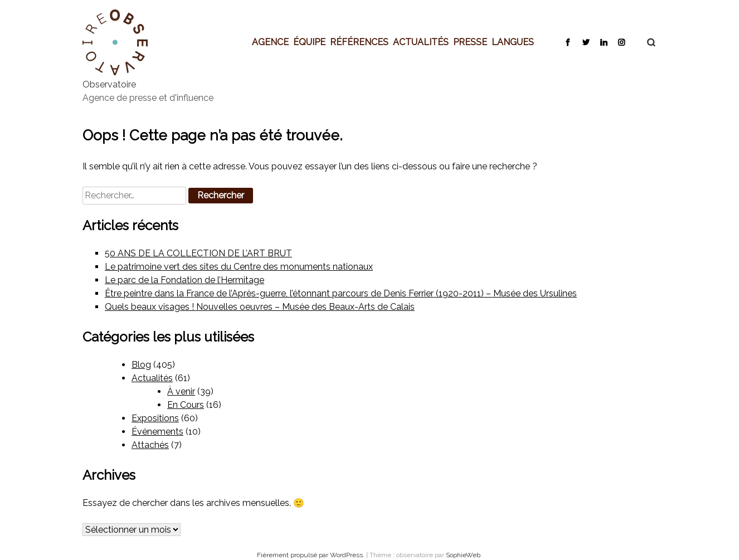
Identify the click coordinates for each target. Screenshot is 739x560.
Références (359, 42)
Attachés (150, 445)
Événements (157, 432)
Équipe (309, 42)
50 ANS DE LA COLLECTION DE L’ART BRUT (198, 253)
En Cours (186, 405)
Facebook (568, 42)
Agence (270, 42)
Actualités (421, 42)
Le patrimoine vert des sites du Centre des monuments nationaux (239, 267)
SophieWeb (463, 555)
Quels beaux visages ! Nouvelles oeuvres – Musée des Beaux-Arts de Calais (260, 307)
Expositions (155, 418)
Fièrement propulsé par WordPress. (312, 555)
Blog (141, 365)
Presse (470, 42)
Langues (513, 42)
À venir (181, 391)
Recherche (645, 42)
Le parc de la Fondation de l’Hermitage (184, 280)
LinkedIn (603, 42)
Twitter (585, 42)
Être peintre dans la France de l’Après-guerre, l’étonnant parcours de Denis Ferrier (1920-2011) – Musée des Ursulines (341, 293)
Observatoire (109, 84)
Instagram (621, 42)
